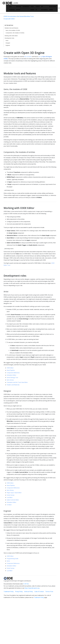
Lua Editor (10, 497)
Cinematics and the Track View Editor (17, 382)
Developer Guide (53, 8)
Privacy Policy (19, 592)
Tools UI (38, 8)
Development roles (9, 38)
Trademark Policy (9, 592)
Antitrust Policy (29, 592)
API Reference (44, 8)
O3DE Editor (10, 368)
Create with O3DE (9, 19)
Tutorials (26, 7)
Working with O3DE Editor (11, 36)
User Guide (32, 8)
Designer (8, 43)
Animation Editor (11, 375)
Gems (8, 561)
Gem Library (10, 380)
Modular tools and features (12, 28)
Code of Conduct (39, 592)
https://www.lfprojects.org (32, 588)
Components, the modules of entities (15, 33)
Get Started (12, 8)
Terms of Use (49, 592)
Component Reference (13, 373)
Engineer (8, 45)
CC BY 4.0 (26, 584)
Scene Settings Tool (12, 378)
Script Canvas (11, 495)
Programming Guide (12, 559)
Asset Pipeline (11, 370)
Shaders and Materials (13, 385)
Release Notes (19, 8)
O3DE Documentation (10, 16)
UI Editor (9, 505)
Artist (7, 41)
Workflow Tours (29, 16)
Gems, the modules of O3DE (13, 30)
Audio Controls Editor (13, 500)
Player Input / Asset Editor (14, 493)
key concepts (28, 57)
